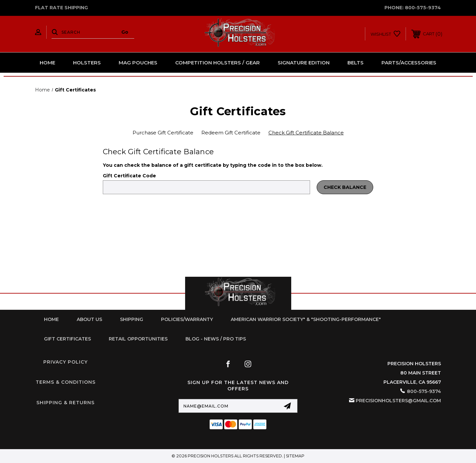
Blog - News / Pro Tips (216, 339)
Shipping (132, 319)
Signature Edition (304, 63)
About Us (89, 319)
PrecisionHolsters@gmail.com (398, 401)
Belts (356, 63)
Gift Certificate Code (129, 176)
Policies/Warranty (187, 319)
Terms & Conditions (66, 382)
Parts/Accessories (409, 63)
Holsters (87, 63)
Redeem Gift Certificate (231, 133)
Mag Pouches (138, 63)
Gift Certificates (67, 339)
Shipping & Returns (65, 403)
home (51, 319)
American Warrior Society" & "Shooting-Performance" (306, 319)
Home (47, 63)
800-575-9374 (423, 8)
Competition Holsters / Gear (218, 63)
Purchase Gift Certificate (163, 133)
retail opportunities (138, 339)
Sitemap (295, 456)
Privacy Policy (65, 362)
